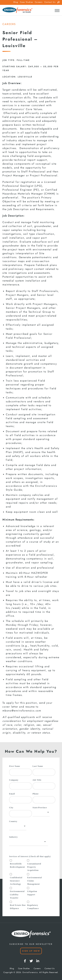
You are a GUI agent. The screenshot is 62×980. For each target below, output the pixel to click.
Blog (16, 2)
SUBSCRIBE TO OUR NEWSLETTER (31, 944)
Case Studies (27, 2)
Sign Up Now (31, 951)
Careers (39, 2)
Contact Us (50, 2)
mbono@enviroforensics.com (22, 711)
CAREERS (9, 24)
